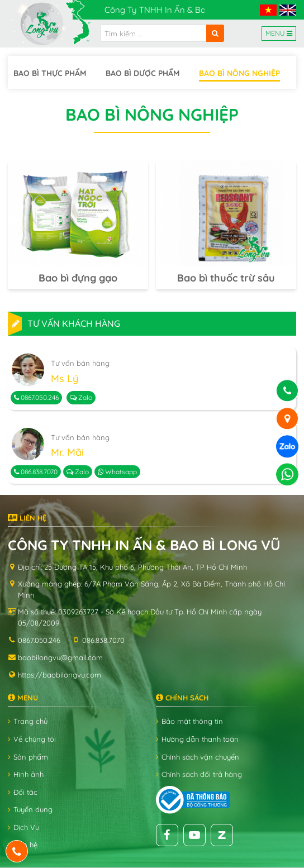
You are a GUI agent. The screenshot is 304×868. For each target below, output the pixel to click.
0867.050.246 (36, 397)
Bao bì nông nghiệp (239, 73)
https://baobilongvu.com (60, 675)
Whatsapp (117, 472)
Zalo (81, 397)
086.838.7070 (36, 472)
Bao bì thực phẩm (50, 73)
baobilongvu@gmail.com (60, 657)
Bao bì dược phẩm (142, 73)
